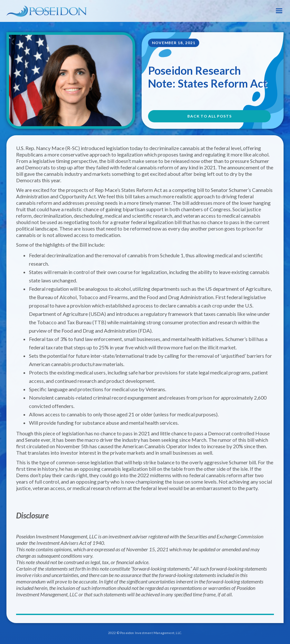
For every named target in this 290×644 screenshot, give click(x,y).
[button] (279, 11)
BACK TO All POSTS (210, 116)
